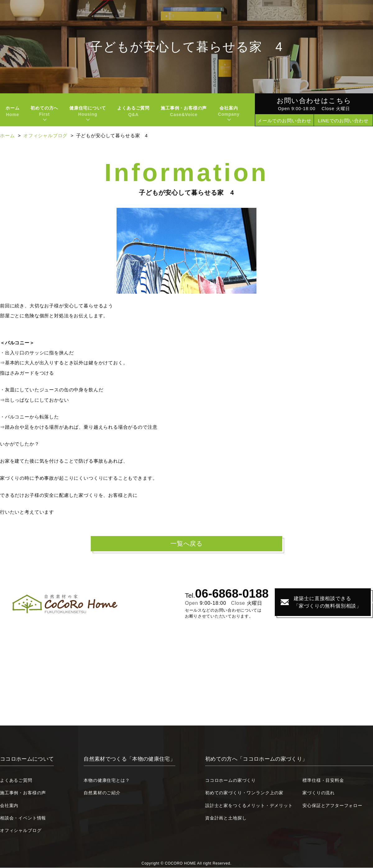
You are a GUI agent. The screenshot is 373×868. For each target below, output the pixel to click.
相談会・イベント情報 (23, 818)
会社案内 (9, 806)
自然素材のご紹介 (102, 793)
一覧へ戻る (186, 544)
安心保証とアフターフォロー (332, 806)
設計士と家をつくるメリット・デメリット (249, 806)
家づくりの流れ (319, 793)
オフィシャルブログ (45, 135)
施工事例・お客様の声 (184, 111)
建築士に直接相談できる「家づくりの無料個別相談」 (318, 603)
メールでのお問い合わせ (284, 121)
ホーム (12, 111)
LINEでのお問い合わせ (343, 121)
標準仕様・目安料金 (323, 781)
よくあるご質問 (133, 111)
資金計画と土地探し (226, 818)
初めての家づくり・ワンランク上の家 (244, 793)
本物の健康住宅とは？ (107, 781)
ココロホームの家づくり (230, 781)
